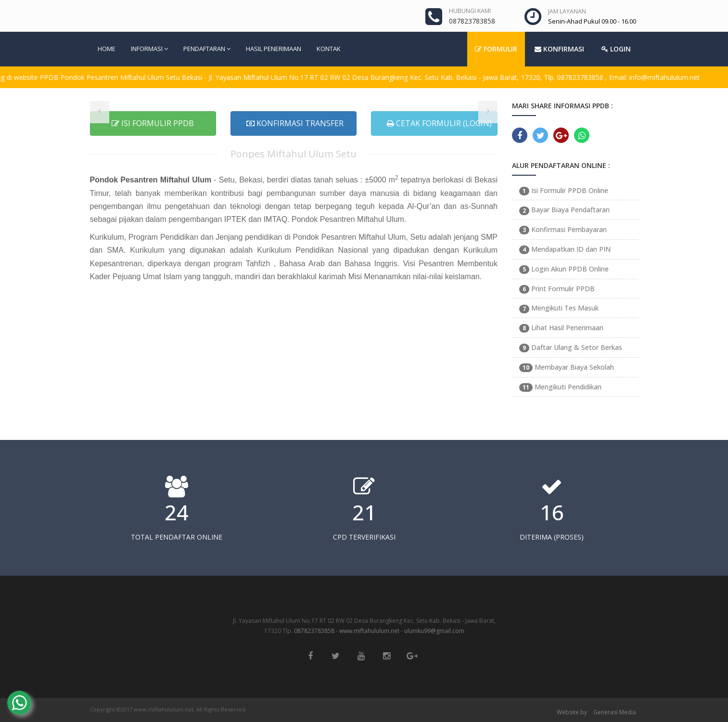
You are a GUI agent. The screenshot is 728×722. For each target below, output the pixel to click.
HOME (107, 49)
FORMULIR (496, 49)
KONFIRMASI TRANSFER (295, 123)
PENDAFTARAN (207, 49)
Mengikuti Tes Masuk (559, 308)
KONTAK (329, 49)
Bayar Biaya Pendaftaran (564, 210)
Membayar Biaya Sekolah (567, 367)
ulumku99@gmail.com (434, 631)
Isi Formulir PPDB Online (564, 190)
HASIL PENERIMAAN (274, 49)
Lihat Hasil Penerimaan (561, 328)
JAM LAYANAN (567, 11)
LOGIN (616, 49)
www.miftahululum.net (369, 631)
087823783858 (314, 631)
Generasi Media (615, 712)
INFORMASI (149, 49)
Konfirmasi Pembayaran (563, 229)
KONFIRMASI (559, 49)
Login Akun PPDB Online (564, 269)
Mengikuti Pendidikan (560, 387)
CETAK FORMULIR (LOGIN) (439, 123)
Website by (572, 712)
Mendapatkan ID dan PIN (565, 249)
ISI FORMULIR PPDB (153, 123)
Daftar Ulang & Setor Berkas (571, 347)
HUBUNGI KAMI (470, 11)
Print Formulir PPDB (557, 289)
